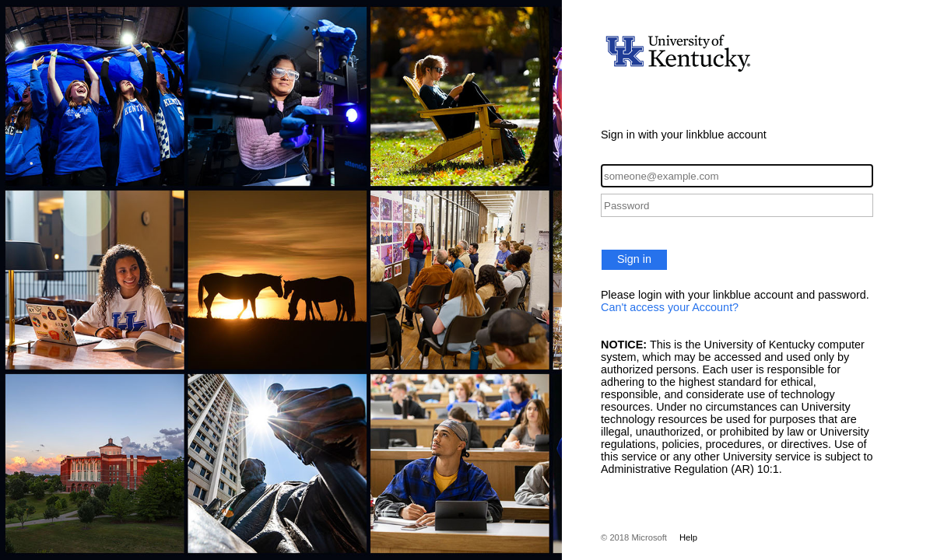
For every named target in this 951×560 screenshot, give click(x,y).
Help (688, 537)
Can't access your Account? (670, 307)
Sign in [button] (634, 259)
